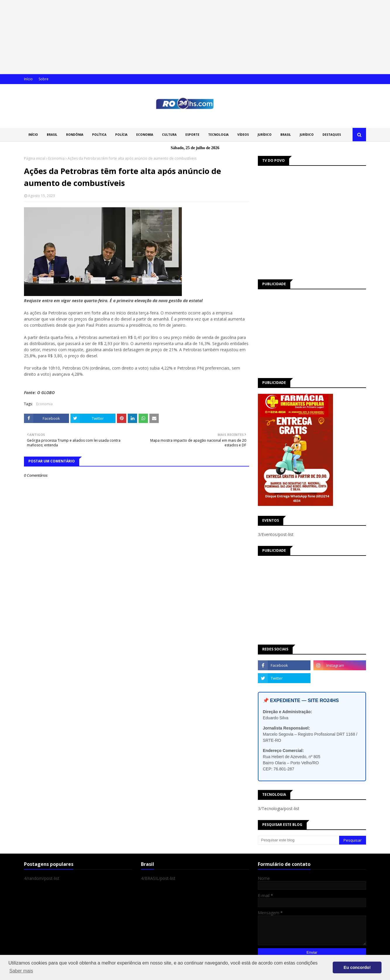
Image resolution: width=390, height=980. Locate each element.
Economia (56, 158)
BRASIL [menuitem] (52, 135)
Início (28, 79)
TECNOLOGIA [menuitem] (218, 135)
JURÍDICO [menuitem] (265, 135)
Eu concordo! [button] (357, 967)
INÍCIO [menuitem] (33, 135)
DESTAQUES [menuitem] (332, 135)
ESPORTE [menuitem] (192, 135)
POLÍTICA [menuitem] (99, 135)
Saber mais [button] (21, 971)
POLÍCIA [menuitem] (121, 135)
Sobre (44, 79)
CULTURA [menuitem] (169, 135)
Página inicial (35, 158)
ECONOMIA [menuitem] (145, 135)
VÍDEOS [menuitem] (243, 135)
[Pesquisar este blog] (298, 840)
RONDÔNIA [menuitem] (75, 135)
